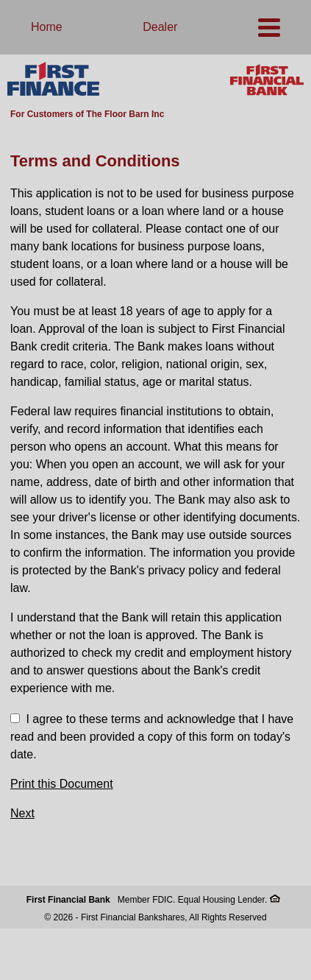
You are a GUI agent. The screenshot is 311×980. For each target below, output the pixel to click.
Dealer (160, 27)
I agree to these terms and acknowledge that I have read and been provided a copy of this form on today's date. (152, 737)
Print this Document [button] (62, 784)
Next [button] (22, 813)
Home (47, 27)
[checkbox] (15, 718)
